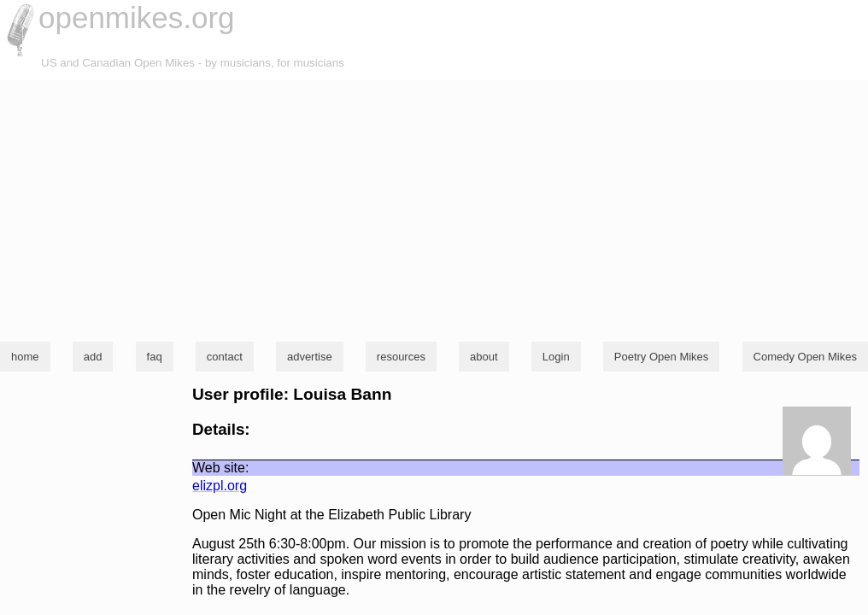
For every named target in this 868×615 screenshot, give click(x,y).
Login (556, 357)
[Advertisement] (434, 208)
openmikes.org (137, 18)
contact (225, 357)
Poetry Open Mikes (662, 357)
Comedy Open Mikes (805, 357)
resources (401, 357)
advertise (310, 357)
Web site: (220, 468)
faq (155, 357)
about (484, 357)
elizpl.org (220, 486)
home (25, 357)
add (93, 357)
